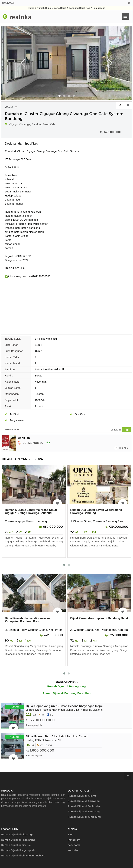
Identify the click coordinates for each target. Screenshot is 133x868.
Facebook (74, 845)
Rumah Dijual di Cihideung (84, 817)
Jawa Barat (60, 8)
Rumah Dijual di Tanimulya (84, 806)
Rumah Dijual (44, 8)
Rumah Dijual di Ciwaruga (17, 834)
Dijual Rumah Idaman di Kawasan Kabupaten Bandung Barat (27, 620)
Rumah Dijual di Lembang (84, 812)
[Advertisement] (67, 305)
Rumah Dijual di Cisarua (16, 845)
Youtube (73, 850)
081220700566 (30, 443)
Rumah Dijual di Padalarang (18, 840)
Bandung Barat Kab (79, 8)
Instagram (74, 840)
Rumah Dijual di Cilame (82, 796)
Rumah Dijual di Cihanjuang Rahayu (23, 856)
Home (31, 8)
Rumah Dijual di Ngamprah (18, 850)
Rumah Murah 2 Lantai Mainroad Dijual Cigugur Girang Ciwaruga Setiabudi (31, 511)
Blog (71, 834)
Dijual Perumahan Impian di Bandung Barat (99, 618)
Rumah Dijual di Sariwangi (84, 801)
